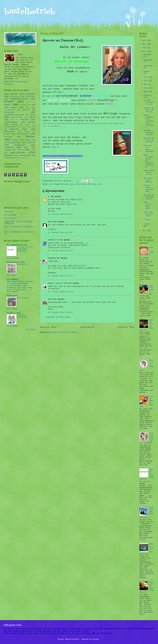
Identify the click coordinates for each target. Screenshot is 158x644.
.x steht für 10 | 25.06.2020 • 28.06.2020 (25, 249)
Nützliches (81, 184)
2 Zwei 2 (147, 219)
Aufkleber (31, 97)
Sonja (50, 299)
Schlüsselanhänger (13, 143)
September (148, 66)
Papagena (52, 258)
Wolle (22, 158)
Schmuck (31, 143)
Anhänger (31, 94)
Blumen (9, 102)
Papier (31, 137)
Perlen (15, 140)
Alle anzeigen (30, 329)
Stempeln (9, 147)
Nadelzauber (12, 296)
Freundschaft (10, 110)
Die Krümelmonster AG (17, 245)
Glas (33, 115)
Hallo (12, 120)
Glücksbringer (17, 117)
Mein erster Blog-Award (147, 205)
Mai (146, 84)
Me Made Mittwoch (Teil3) (148, 102)
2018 (144, 41)
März (146, 92)
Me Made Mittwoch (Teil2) (148, 133)
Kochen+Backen (10, 127)
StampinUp (20, 145)
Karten (25, 120)
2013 (144, 48)
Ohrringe (92, 184)
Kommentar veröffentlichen (58, 317)
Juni (146, 81)
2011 (144, 231)
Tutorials (9, 212)
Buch (29, 102)
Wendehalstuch (10, 158)
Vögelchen (9, 155)
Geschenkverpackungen (14, 115)
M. (49, 197)
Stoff (26, 148)
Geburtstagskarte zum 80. (148, 172)
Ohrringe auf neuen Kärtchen (148, 149)
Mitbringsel (10, 132)
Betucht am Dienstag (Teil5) (148, 140)
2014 (144, 44)
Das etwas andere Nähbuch (148, 180)
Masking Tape (19, 129)
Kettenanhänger (11, 122)
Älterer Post (126, 327)
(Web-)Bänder (11, 94)
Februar (147, 95)
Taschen (8, 150)
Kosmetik (24, 127)
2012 (144, 52)
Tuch (100, 184)
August (147, 71)
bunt (72, 184)
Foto (28, 108)
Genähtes (9, 112)
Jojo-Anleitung (151, 251)
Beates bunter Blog (16, 262)
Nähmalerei (22, 264)
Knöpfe (14, 125)
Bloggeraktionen (61, 184)
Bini (21, 55)
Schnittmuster (11, 218)
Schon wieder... (24, 298)
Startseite (87, 327)
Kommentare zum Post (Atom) (64, 332)
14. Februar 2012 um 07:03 (60, 214)
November (148, 60)
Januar (147, 224)
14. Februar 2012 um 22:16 (60, 292)
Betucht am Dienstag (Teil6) (148, 110)
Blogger (96, 639)
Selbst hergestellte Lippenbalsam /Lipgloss (148, 121)
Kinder (32, 122)
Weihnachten (25, 155)
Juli (146, 77)
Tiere (20, 150)
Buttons (24, 105)
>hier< (110, 104)
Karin (50, 222)
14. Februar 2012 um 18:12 (60, 251)
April (147, 88)
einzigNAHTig (13, 280)
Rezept (28, 140)
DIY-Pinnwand (10, 215)
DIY (34, 105)
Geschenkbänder (151, 289)
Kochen (28, 125)
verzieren (18, 153)
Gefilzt (26, 110)
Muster (7, 134)
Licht (33, 127)
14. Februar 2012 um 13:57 (60, 233)
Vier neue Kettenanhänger (148, 214)
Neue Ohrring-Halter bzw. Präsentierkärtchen (148, 161)
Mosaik (27, 132)
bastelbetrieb (30, 12)
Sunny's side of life (58, 283)
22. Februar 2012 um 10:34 (60, 312)
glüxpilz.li (53, 240)
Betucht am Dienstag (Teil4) (148, 197)
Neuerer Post (48, 327)
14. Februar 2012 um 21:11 (60, 276)
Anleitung (15, 97)
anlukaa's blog (14, 313)
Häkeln (32, 117)
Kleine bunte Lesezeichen (148, 188)
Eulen (14, 108)
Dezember (148, 55)
